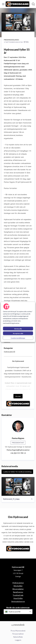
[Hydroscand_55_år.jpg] (18, 486)
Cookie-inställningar (18, 338)
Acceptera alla (18, 333)
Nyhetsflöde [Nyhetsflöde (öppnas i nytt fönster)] (18, 637)
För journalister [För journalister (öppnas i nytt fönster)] (18, 634)
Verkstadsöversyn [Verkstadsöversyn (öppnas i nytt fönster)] (18, 601)
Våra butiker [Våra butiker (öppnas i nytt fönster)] (18, 586)
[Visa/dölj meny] (3, 4)
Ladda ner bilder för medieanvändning (17, 472)
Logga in (18, 640)
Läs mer (18, 396)
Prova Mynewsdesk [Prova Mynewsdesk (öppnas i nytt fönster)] (18, 631)
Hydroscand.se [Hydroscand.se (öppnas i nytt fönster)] (18, 583)
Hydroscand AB (9, 352)
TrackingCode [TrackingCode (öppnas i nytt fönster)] (18, 595)
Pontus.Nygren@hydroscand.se (18, 450)
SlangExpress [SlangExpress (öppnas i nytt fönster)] (18, 592)
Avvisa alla (18, 329)
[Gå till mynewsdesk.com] (18, 625)
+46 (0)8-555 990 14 (18, 453)
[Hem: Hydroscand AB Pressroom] (17, 4)
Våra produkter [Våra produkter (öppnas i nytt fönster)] (18, 589)
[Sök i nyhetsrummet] (33, 4)
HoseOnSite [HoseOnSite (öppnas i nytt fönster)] (18, 598)
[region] (18, 322)
